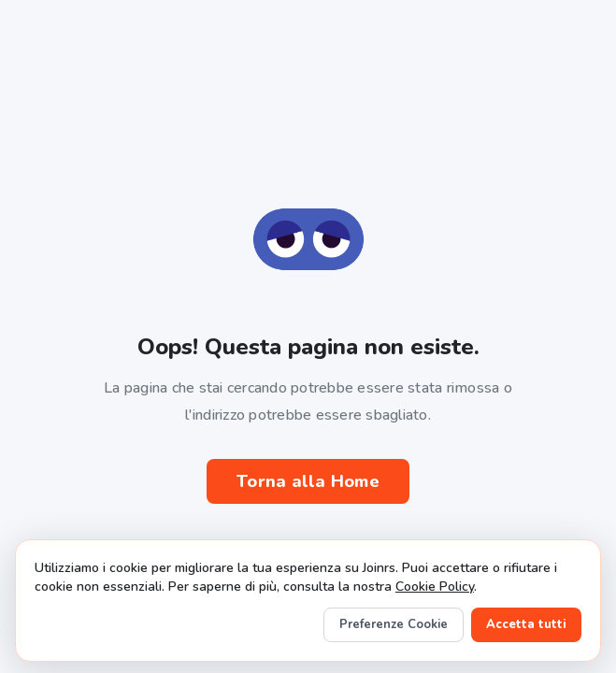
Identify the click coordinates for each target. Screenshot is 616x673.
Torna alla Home (308, 481)
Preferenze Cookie (394, 624)
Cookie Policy (435, 587)
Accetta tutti (526, 624)
